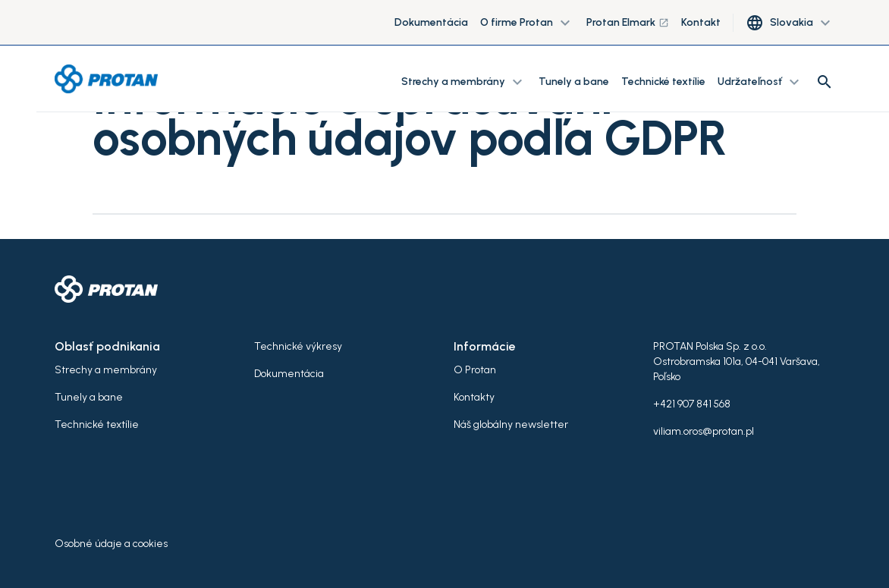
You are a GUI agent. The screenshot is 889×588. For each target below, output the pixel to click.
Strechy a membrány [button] (464, 82)
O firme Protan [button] (527, 23)
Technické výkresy (298, 346)
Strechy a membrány (106, 370)
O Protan (475, 370)
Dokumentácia (431, 22)
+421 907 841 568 (692, 404)
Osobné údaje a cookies (111, 544)
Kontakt (701, 22)
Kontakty (474, 397)
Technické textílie (663, 82)
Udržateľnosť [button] (760, 82)
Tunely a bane (574, 82)
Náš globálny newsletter (511, 424)
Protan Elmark (628, 22)
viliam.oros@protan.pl (704, 431)
